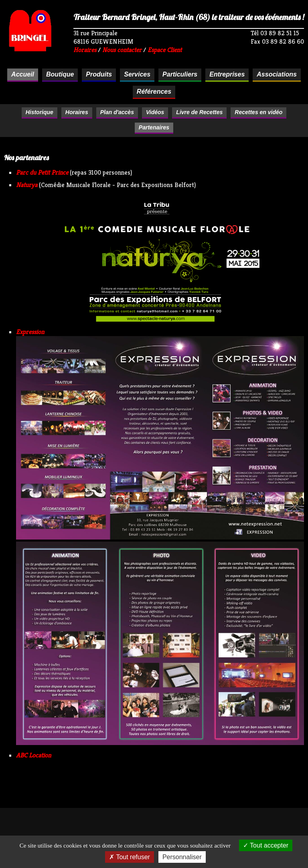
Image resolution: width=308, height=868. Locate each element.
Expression (30, 332)
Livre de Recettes (199, 112)
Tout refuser (130, 857)
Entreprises (227, 74)
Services (137, 74)
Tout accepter (266, 845)
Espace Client (165, 50)
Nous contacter (122, 50)
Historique (40, 112)
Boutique (60, 74)
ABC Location (33, 755)
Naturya (27, 185)
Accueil (23, 74)
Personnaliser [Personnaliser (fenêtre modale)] (182, 857)
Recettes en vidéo (258, 112)
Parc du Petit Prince (42, 172)
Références (154, 92)
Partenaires (154, 127)
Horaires (85, 50)
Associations (277, 74)
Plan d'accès (117, 112)
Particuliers (180, 74)
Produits (99, 74)
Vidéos (155, 112)
